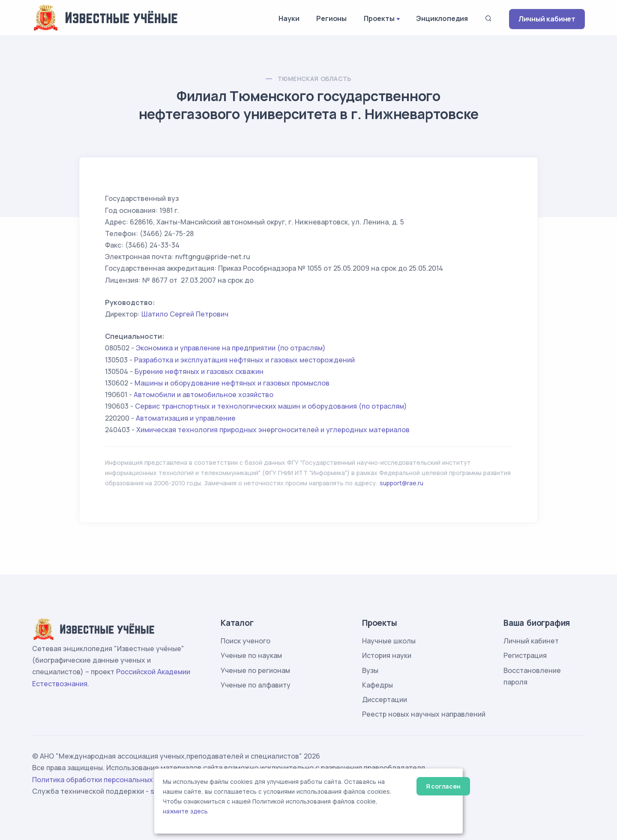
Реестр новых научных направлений (424, 714)
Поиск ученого (246, 641)
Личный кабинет (547, 19)
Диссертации (385, 700)
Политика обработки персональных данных (106, 780)
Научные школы (389, 641)
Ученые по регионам (255, 670)
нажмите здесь (185, 811)
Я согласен (443, 786)
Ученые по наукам (251, 655)
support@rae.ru (401, 483)
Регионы (331, 18)
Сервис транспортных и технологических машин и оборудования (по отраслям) (271, 406)
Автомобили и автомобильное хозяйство (204, 395)
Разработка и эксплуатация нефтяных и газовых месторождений (244, 360)
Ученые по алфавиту (256, 685)
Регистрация (525, 655)
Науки (289, 18)
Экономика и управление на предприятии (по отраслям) (231, 348)
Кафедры (377, 685)
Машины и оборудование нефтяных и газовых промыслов (232, 383)
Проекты (379, 18)
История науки (387, 655)
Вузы (370, 670)
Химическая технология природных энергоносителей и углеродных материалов (273, 430)
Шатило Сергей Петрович (185, 314)
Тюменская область (314, 79)
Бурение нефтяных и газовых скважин (199, 371)
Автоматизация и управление (186, 418)
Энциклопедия (442, 18)
